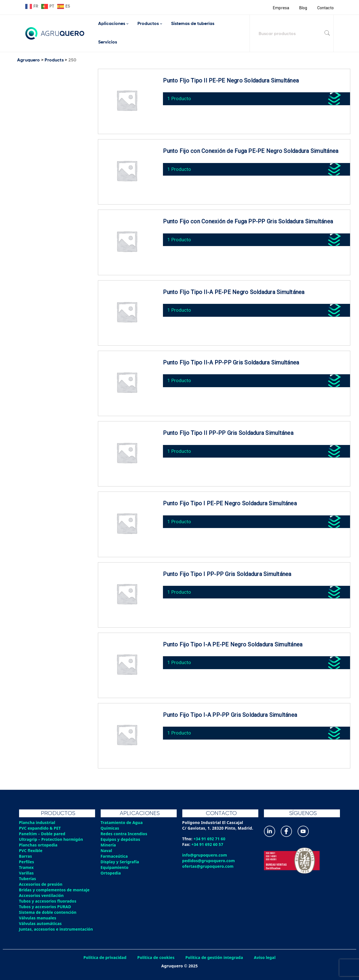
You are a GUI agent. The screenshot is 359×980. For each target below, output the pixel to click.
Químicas (110, 828)
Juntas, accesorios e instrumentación (56, 929)
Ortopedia (111, 873)
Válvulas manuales (38, 918)
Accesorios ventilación (42, 895)
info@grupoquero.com (205, 855)
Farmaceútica (114, 856)
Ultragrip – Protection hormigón (51, 839)
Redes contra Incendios (124, 834)
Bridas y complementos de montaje (55, 890)
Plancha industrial (37, 822)
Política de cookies (156, 957)
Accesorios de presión (41, 884)
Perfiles (27, 862)
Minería (108, 845)
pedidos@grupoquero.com (209, 861)
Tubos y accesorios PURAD (45, 907)
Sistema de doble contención (48, 912)
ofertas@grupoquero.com (208, 866)
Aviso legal (266, 957)
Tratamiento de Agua (122, 822)
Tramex (27, 867)
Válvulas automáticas (41, 923)
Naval (107, 851)
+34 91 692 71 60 (210, 839)
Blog (303, 8)
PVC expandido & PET (40, 828)
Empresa (281, 8)
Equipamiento (115, 867)
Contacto (325, 8)
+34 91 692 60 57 (208, 844)
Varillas (27, 873)
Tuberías (28, 879)
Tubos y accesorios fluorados (48, 901)
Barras (26, 856)
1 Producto (180, 98)
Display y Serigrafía (120, 862)
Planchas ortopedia (39, 845)
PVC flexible (31, 851)
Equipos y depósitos (121, 839)
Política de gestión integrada (215, 957)
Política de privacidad (104, 957)
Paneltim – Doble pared (42, 834)
